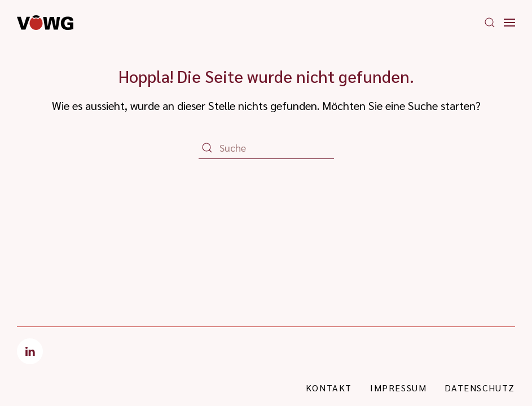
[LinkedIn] (30, 351)
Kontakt (329, 388)
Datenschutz (480, 388)
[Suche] (266, 148)
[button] (490, 23)
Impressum (398, 388)
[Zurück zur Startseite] (45, 23)
